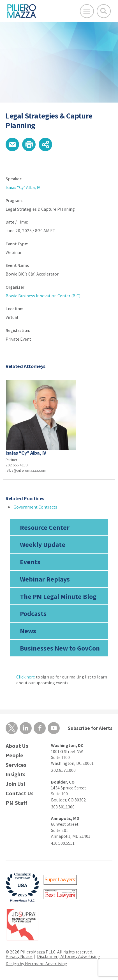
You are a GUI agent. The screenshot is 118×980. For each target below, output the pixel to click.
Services (16, 765)
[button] (12, 144)
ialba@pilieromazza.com (26, 470)
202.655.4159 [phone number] (17, 465)
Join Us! (16, 784)
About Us (17, 746)
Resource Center (45, 527)
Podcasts (33, 613)
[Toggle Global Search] (104, 11)
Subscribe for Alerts (90, 728)
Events (30, 562)
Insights (16, 774)
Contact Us (20, 793)
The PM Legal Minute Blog (58, 596)
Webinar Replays (45, 579)
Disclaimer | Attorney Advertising (69, 956)
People (14, 755)
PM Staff (16, 803)
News (28, 631)
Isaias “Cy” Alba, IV (23, 187)
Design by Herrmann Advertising (36, 964)
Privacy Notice (19, 956)
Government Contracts (35, 507)
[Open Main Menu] (87, 11)
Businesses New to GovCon (60, 648)
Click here (26, 677)
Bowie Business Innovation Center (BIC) (43, 296)
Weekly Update (43, 544)
